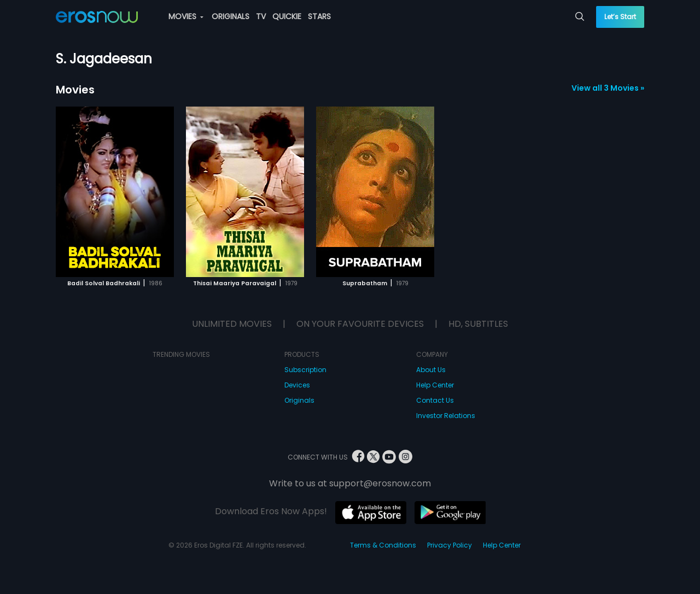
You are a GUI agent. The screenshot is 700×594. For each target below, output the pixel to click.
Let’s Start (620, 17)
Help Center (435, 385)
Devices (297, 385)
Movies (75, 90)
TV (261, 16)
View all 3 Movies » (608, 88)
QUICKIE (287, 16)
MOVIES (186, 16)
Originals (299, 400)
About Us (431, 370)
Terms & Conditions (383, 545)
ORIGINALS (231, 16)
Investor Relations (446, 416)
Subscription (305, 370)
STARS (319, 16)
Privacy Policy (450, 545)
